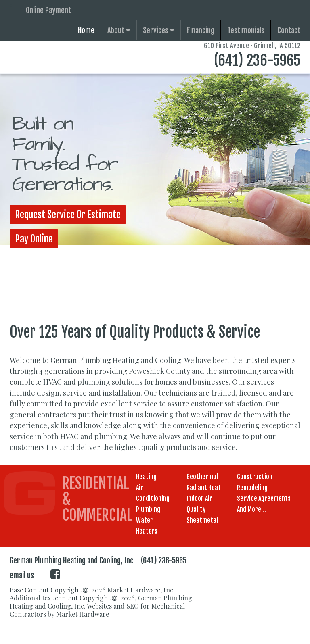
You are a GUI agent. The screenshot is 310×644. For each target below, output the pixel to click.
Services (158, 30)
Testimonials (246, 30)
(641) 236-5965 (257, 60)
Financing (201, 30)
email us (22, 575)
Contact (289, 30)
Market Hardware (83, 614)
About (119, 30)
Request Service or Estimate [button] (68, 215)
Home (86, 30)
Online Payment (48, 10)
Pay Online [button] (35, 239)
